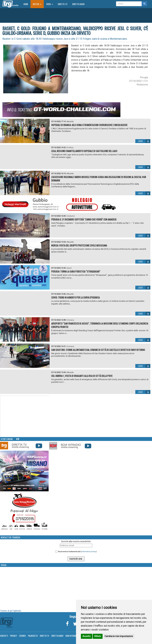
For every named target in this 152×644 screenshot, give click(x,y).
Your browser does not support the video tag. (24, 416)
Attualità (70, 122)
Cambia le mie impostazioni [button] (119, 636)
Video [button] (50, 4)
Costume (71, 216)
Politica (70, 148)
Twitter (16, 88)
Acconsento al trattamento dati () (77, 552)
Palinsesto (33, 636)
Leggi (144, 141)
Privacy (14, 636)
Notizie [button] (37, 4)
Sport (69, 268)
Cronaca (70, 320)
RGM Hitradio (71, 636)
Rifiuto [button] (98, 636)
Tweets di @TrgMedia (11, 611)
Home (27, 4)
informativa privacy (89, 552)
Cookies (23, 636)
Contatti (4, 636)
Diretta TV (63, 4)
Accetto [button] (87, 636)
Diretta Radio (78, 4)
